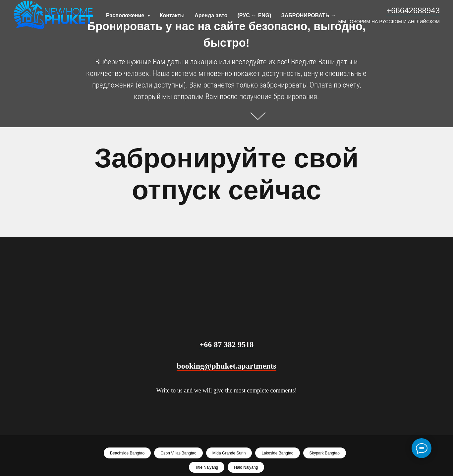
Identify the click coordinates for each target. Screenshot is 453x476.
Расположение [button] (126, 15)
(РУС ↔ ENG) (254, 15)
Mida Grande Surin (229, 453)
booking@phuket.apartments (226, 366)
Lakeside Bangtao (277, 453)
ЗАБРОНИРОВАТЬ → (309, 15)
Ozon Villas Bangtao (178, 453)
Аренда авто (211, 15)
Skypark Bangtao (325, 453)
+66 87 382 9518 (227, 344)
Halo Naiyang (246, 467)
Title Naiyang (207, 467)
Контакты (172, 15)
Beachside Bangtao (127, 453)
